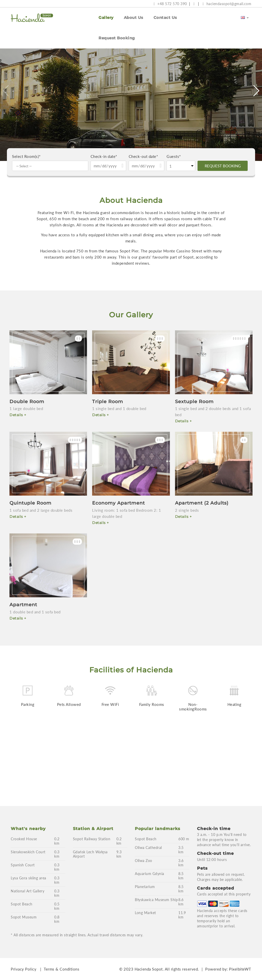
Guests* (174, 156)
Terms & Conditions (62, 969)
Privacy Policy (24, 969)
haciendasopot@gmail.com (227, 4)
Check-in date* (104, 156)
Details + (18, 415)
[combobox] (50, 166)
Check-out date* (143, 156)
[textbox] (51, 166)
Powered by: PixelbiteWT (228, 969)
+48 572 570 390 (170, 4)
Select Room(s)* (26, 156)
